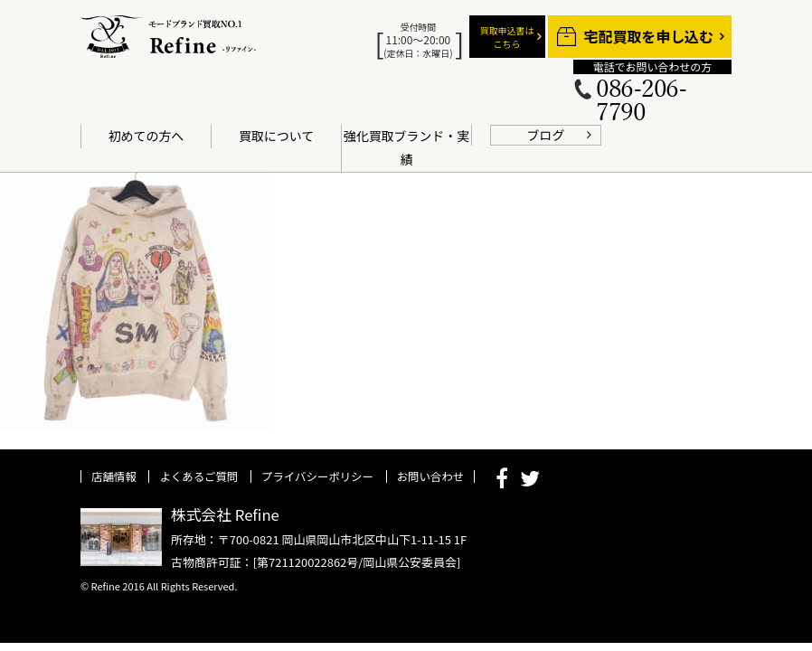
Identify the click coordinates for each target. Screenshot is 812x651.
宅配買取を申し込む (649, 37)
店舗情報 (114, 476)
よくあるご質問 (198, 476)
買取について (276, 136)
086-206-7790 (641, 101)
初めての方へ (146, 136)
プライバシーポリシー (317, 476)
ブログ (546, 135)
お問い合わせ (430, 476)
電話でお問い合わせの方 (652, 67)
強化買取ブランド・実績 (406, 147)
